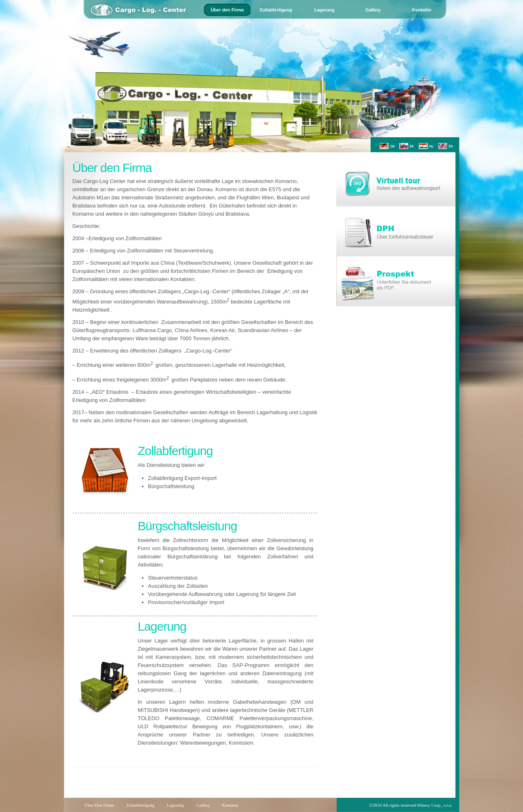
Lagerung (324, 10)
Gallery (373, 10)
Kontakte (421, 10)
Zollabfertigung (276, 10)
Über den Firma (227, 10)
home (172, 19)
